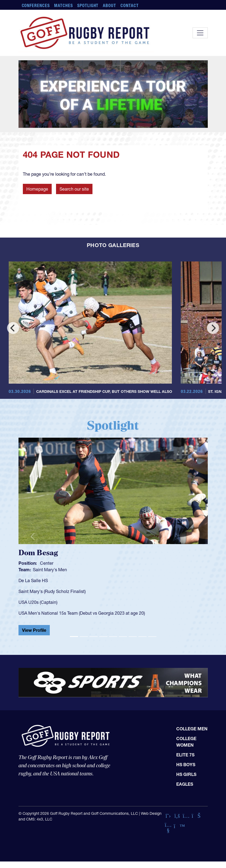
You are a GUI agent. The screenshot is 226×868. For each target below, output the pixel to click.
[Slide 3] (94, 637)
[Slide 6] (123, 637)
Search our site (74, 189)
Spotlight (88, 5)
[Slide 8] (143, 637)
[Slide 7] (133, 637)
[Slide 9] (152, 637)
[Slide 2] (84, 637)
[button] (33, 536)
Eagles (185, 784)
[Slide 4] (103, 637)
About (109, 5)
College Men (192, 729)
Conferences (36, 5)
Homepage (37, 189)
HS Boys (186, 765)
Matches (64, 5)
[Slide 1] (74, 637)
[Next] (213, 328)
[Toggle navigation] (200, 33)
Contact (130, 5)
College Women (186, 742)
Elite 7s (185, 755)
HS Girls (186, 774)
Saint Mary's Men (50, 570)
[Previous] (13, 328)
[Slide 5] (113, 637)
